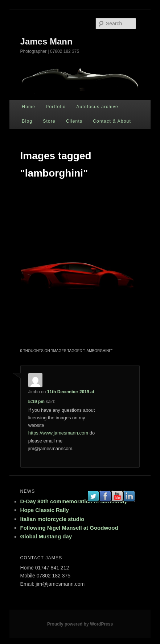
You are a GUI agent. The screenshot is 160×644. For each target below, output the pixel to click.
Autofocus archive (97, 107)
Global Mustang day (46, 536)
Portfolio (56, 107)
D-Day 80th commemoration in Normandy (74, 501)
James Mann (46, 41)
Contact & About (112, 121)
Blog (27, 121)
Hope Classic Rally (45, 510)
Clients (74, 121)
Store (49, 121)
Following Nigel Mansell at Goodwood (69, 528)
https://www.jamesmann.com (58, 433)
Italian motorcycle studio (52, 519)
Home (28, 107)
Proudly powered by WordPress (80, 624)
